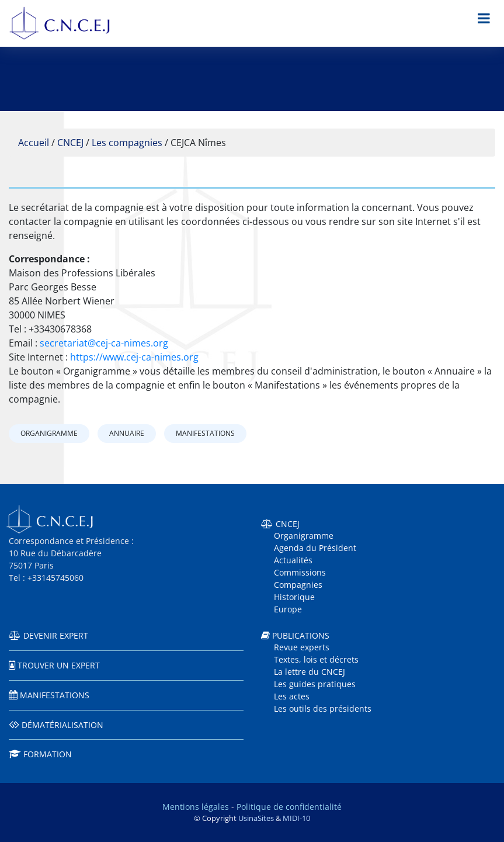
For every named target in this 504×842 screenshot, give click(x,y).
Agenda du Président (315, 548)
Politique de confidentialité (289, 807)
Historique (294, 597)
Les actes (292, 696)
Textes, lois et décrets (316, 659)
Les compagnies (127, 143)
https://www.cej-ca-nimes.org (134, 357)
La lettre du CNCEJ (310, 672)
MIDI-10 (296, 818)
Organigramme (49, 433)
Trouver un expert (59, 665)
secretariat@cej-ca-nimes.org (104, 343)
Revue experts (302, 647)
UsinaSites (256, 818)
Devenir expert (56, 635)
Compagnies (298, 585)
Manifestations (205, 433)
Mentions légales (196, 807)
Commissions (300, 572)
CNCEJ (70, 143)
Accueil (34, 143)
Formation (48, 754)
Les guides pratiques (315, 684)
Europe (288, 609)
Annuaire (127, 433)
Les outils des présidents (323, 708)
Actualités (293, 560)
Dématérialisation (62, 725)
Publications (301, 635)
